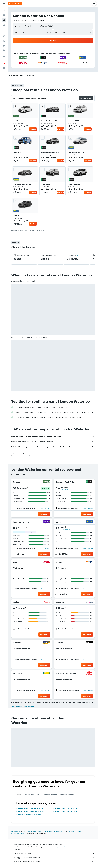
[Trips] (4, 57)
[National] (47, 482)
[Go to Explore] (4, 36)
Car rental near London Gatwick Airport (67, 808)
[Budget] (89, 562)
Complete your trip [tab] (50, 794)
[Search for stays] (4, 15)
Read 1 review (65, 489)
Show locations (46, 508)
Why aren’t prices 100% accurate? (54, 862)
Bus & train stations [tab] (32, 794)
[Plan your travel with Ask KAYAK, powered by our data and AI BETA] (4, 31)
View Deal (33, 129)
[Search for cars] (4, 20)
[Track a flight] (4, 41)
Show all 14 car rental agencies (23, 706)
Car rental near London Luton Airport (66, 811)
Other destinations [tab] (67, 794)
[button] (4, 4)
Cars (24, 831)
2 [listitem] (20, 126)
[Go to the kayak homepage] (15, 4)
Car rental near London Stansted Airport (31, 811)
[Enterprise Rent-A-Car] (89, 482)
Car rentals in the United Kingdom (54, 831)
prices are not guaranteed (57, 847)
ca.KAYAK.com (16, 831)
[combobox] (20, 20)
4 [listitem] (15, 126)
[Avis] (47, 562)
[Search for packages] (4, 25)
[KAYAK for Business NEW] (4, 50)
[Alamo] (89, 522)
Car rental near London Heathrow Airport (31, 808)
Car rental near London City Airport (29, 815)
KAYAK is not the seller (54, 853)
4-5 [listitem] (26, 126)
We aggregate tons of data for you (54, 858)
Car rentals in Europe (35, 831)
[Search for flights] (4, 10)
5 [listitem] (43, 126)
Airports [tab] (18, 794)
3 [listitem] (48, 126)
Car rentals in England (74, 831)
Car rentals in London (18, 833)
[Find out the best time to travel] (4, 46)
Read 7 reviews (65, 529)
